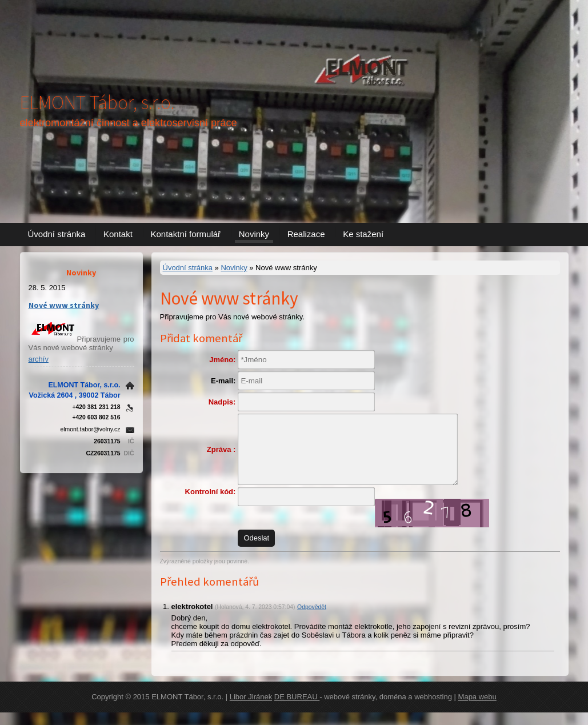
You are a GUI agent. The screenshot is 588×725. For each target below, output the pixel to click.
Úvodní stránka (57, 234)
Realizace (306, 234)
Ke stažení (363, 234)
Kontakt (118, 234)
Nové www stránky (64, 305)
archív (39, 359)
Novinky (254, 234)
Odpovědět (312, 619)
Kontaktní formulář (186, 234)
